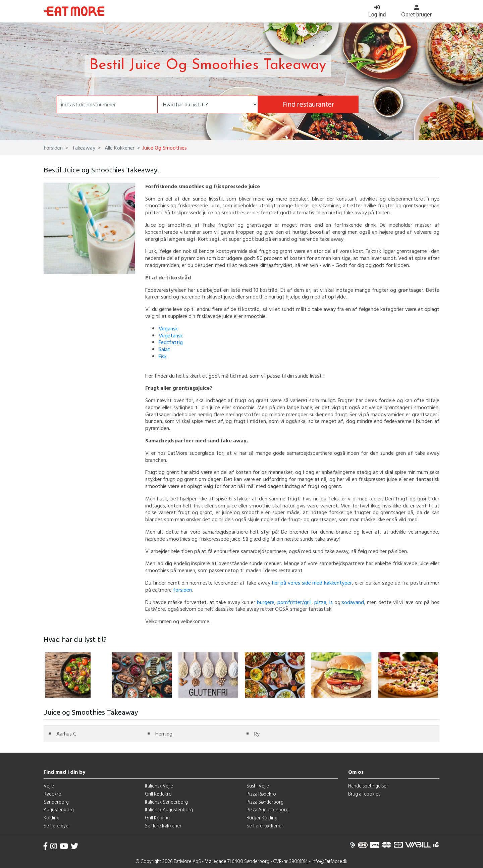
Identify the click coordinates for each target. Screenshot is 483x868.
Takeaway (83, 148)
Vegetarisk (171, 335)
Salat (164, 349)
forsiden (182, 590)
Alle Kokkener (119, 148)
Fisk (163, 356)
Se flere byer (57, 826)
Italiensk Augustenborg (169, 809)
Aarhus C (66, 734)
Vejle (49, 786)
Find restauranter (308, 104)
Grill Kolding (157, 818)
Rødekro (52, 794)
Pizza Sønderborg (265, 802)
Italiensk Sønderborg (166, 802)
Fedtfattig (171, 342)
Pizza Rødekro (261, 794)
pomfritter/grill (294, 602)
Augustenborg (59, 809)
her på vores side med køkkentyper (312, 583)
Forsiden (53, 148)
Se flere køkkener (163, 826)
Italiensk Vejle (159, 786)
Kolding (51, 818)
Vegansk (168, 328)
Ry (257, 734)
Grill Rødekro (158, 794)
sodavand (353, 602)
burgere (266, 602)
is (331, 602)
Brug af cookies (364, 794)
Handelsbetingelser (368, 786)
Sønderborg (56, 802)
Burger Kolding (262, 818)
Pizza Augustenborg (267, 809)
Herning (164, 734)
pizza (320, 602)
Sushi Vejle (258, 786)
